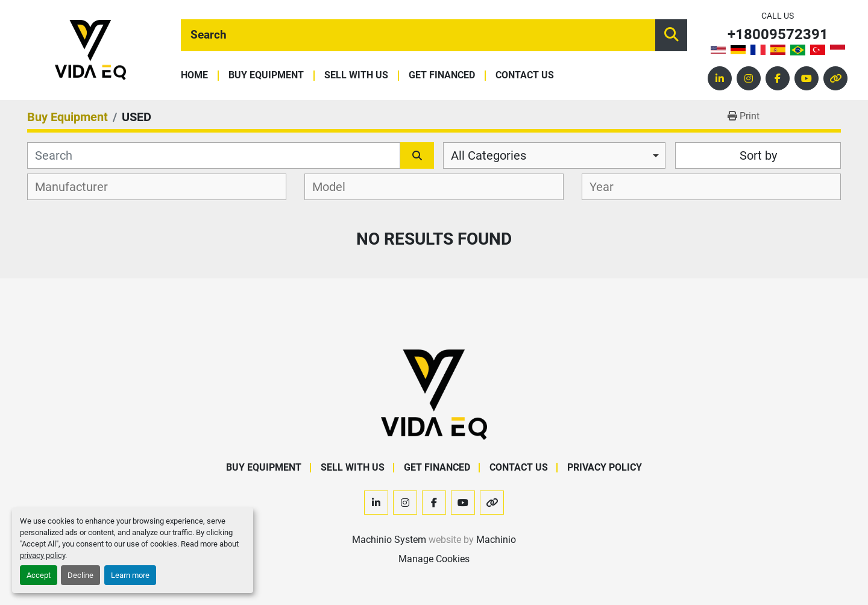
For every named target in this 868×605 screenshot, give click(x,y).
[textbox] (78, 187)
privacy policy (42, 555)
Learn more (130, 575)
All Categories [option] (489, 155)
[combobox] (554, 155)
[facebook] (778, 78)
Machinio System (389, 540)
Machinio (496, 540)
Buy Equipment (266, 76)
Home (194, 76)
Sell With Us (356, 76)
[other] (835, 78)
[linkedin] (720, 78)
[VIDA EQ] (434, 394)
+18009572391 (778, 35)
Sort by (758, 155)
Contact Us (525, 76)
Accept (39, 575)
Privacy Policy (605, 467)
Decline (80, 575)
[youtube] (807, 78)
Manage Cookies (434, 559)
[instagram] (749, 78)
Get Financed (442, 76)
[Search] (418, 35)
